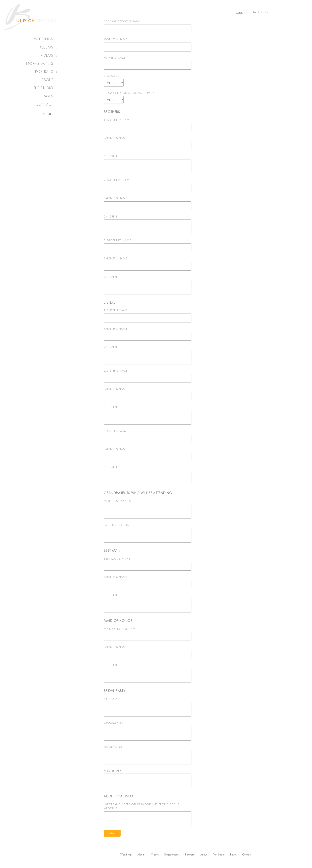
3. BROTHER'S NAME (117, 240)
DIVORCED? (112, 76)
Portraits (44, 72)
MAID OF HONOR (118, 621)
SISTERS (110, 302)
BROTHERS (112, 112)
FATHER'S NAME (115, 58)
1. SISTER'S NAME (116, 310)
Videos (47, 55)
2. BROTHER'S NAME (117, 180)
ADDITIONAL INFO (118, 796)
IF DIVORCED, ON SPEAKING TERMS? (129, 93)
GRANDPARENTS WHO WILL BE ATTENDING (138, 493)
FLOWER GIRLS (113, 747)
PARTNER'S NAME (116, 138)
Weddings (44, 39)
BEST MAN (112, 551)
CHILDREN (110, 156)
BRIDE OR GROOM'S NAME (122, 21)
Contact (44, 104)
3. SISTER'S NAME (116, 431)
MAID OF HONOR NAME (120, 629)
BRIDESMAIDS (113, 699)
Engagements (40, 64)
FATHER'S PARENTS (116, 525)
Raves (48, 96)
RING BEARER (112, 771)
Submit (112, 833)
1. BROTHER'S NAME (117, 120)
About (47, 80)
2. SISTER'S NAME (116, 371)
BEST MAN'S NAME (117, 559)
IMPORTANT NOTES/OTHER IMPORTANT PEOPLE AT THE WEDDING (141, 806)
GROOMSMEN (113, 723)
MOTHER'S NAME (116, 39)
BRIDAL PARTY (115, 691)
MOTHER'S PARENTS (117, 501)
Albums (46, 47)
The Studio (43, 88)
